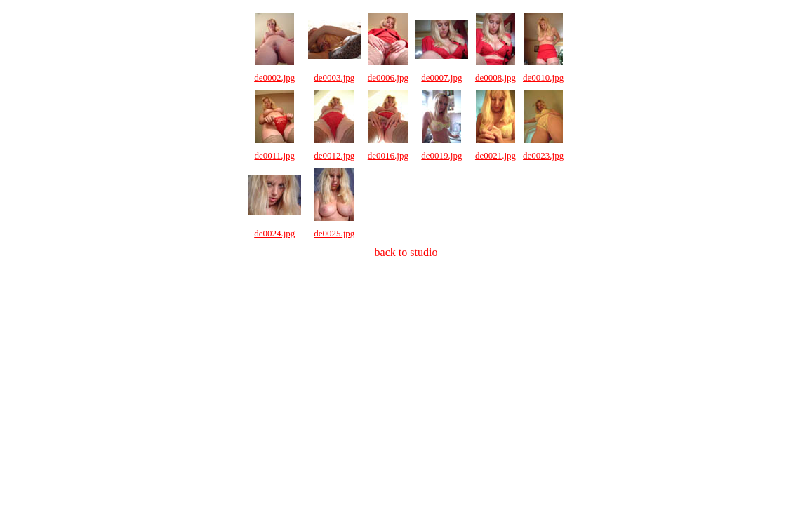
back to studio (406, 252)
